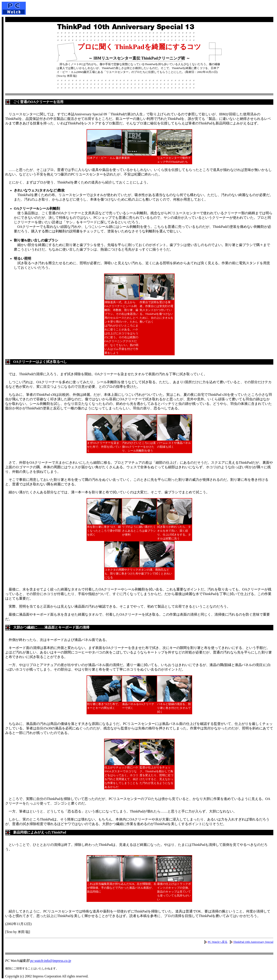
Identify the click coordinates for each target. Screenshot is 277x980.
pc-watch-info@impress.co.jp (51, 961)
